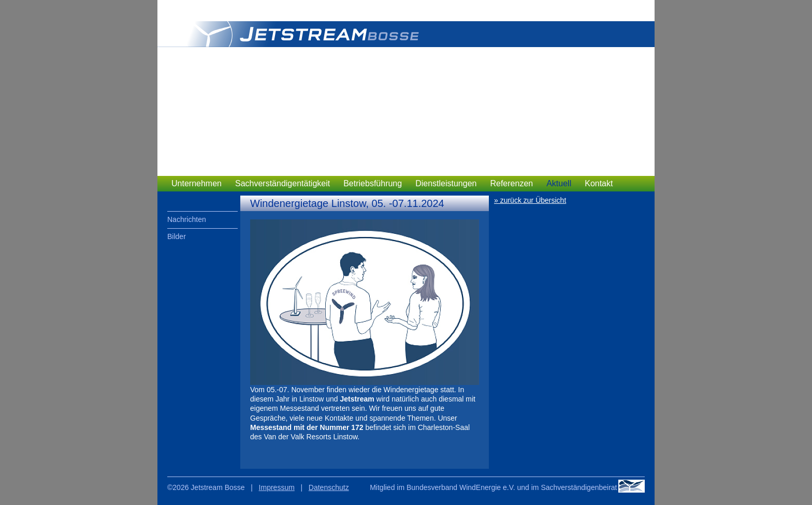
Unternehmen (197, 183)
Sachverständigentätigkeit (282, 183)
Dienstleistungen (446, 183)
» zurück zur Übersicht (530, 200)
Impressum (277, 487)
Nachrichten (187, 219)
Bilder (177, 236)
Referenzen (511, 183)
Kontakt (599, 183)
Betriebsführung (373, 183)
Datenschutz (329, 487)
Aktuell (559, 183)
